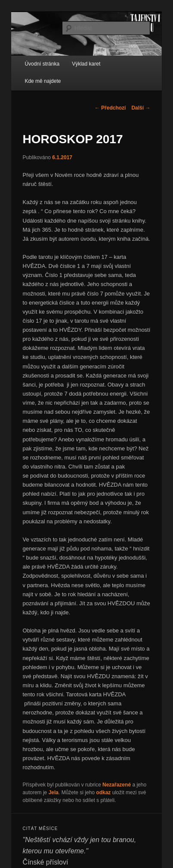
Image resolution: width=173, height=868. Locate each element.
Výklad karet (86, 64)
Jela (54, 793)
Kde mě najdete (43, 81)
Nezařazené (117, 785)
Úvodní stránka (42, 64)
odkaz (103, 793)
